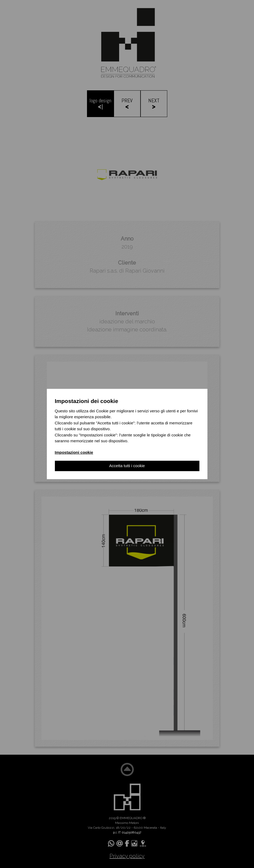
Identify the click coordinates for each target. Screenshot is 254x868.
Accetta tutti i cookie (127, 466)
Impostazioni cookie (74, 452)
